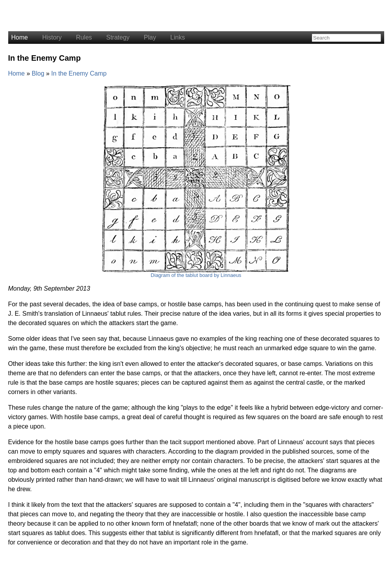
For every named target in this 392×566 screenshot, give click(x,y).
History (52, 37)
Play (150, 37)
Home (20, 37)
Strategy (118, 37)
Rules (84, 37)
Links (178, 37)
